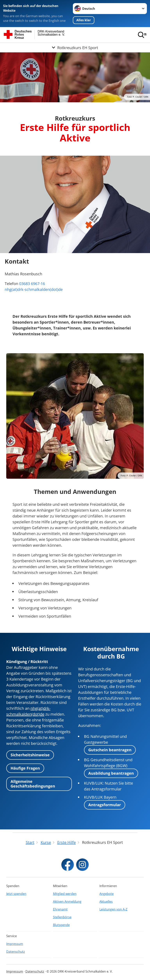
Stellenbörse (62, 917)
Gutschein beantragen (110, 750)
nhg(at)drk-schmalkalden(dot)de (34, 289)
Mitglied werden (65, 894)
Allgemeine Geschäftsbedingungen (33, 784)
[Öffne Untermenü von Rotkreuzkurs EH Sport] (75, 48)
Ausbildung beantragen (111, 773)
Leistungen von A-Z (113, 909)
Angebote (107, 894)
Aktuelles (106, 901)
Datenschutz (16, 952)
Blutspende (61, 925)
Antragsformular (105, 805)
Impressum (15, 944)
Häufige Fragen (25, 768)
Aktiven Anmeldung (67, 901)
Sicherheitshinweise (30, 755)
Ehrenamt (60, 909)
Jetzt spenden (16, 894)
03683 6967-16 (32, 284)
